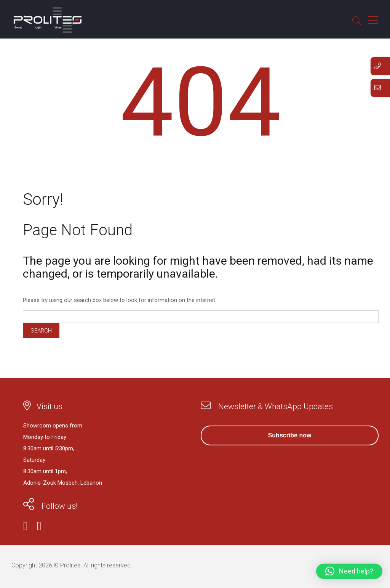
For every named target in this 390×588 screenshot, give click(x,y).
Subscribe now (290, 435)
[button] (349, 571)
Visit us (50, 406)
